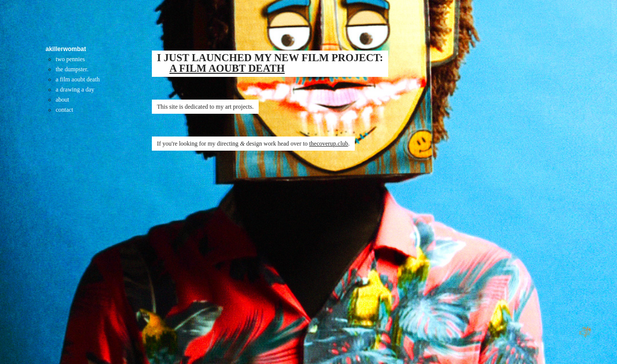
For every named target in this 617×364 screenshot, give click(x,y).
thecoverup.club (329, 144)
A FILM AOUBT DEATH (227, 68)
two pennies (70, 59)
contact (65, 110)
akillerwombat (66, 49)
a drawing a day (75, 89)
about (63, 100)
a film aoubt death (78, 79)
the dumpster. (72, 69)
